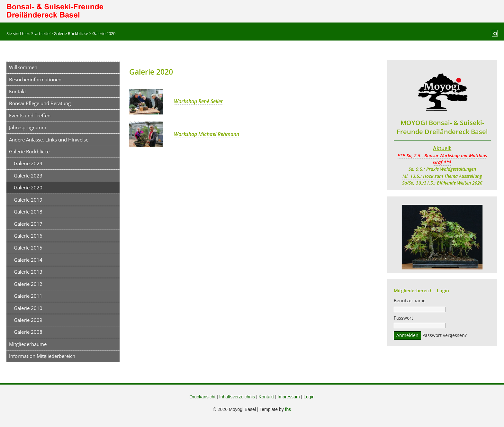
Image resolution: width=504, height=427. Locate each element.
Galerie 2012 (28, 284)
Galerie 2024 (28, 163)
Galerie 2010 (28, 308)
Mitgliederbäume (28, 344)
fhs (288, 409)
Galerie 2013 (28, 272)
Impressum (289, 397)
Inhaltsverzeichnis (237, 397)
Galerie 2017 (28, 224)
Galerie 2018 (28, 212)
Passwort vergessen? (445, 336)
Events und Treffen (30, 115)
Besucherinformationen (35, 79)
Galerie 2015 (28, 248)
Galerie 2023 (28, 176)
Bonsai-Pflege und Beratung (40, 103)
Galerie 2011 (28, 296)
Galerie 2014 (28, 260)
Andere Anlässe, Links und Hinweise (49, 140)
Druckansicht (203, 397)
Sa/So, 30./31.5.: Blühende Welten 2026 (442, 183)
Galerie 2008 (28, 332)
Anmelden (407, 336)
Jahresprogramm (28, 127)
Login (309, 397)
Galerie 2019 (28, 200)
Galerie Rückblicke (29, 151)
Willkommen (23, 67)
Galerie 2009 (28, 320)
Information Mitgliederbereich (42, 356)
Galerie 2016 (28, 236)
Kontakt (18, 91)
